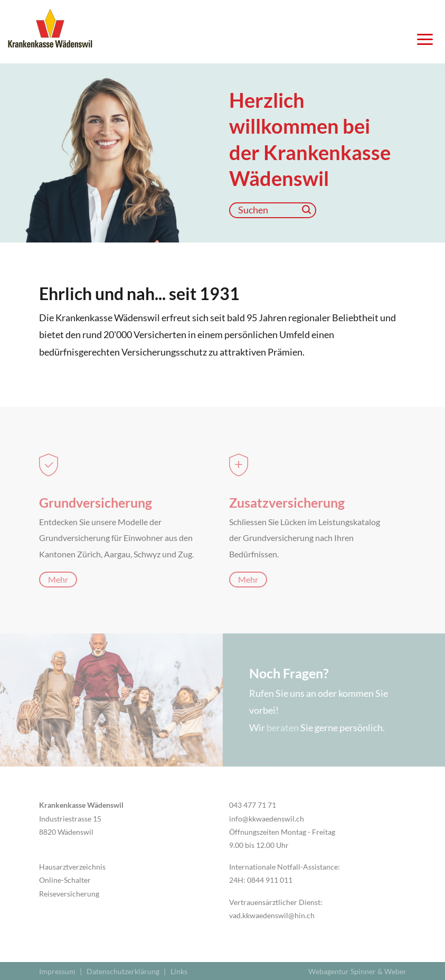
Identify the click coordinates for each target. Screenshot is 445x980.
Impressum (57, 971)
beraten (283, 727)
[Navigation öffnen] (421, 42)
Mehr (58, 579)
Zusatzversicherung (287, 502)
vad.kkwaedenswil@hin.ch (272, 915)
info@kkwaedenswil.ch (267, 819)
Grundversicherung (96, 502)
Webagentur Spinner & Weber (357, 971)
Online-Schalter (65, 880)
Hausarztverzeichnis (72, 867)
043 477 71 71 (253, 805)
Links (179, 971)
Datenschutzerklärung (123, 971)
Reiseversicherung (69, 894)
